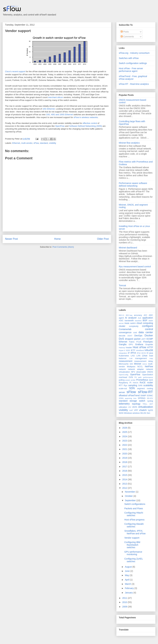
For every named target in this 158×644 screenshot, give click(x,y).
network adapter (136, 369)
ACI (145, 315)
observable (141, 372)
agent (121, 318)
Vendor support (18, 31)
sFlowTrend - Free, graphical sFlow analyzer (133, 78)
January (129, 593)
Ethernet (16, 143)
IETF (133, 350)
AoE (140, 318)
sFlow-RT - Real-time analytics (134, 84)
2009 (125, 607)
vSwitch (143, 410)
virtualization (146, 407)
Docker (149, 335)
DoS (121, 339)
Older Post (103, 239)
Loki (131, 358)
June (128, 571)
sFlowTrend (134, 395)
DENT (130, 336)
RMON (136, 383)
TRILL (145, 404)
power (128, 380)
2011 (125, 598)
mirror (145, 364)
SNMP (143, 396)
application (148, 318)
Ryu (125, 386)
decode (122, 336)
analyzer (132, 318)
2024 (125, 436)
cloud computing (145, 323)
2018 (125, 462)
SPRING (142, 398)
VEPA (135, 407)
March (128, 584)
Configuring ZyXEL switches (134, 560)
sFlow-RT (145, 392)
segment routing (145, 389)
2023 (125, 441)
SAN (140, 386)
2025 (125, 432)
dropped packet (133, 339)
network (122, 369)
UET (151, 404)
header (129, 348)
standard (44, 143)
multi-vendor (27, 143)
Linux (145, 356)
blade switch (130, 323)
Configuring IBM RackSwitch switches (132, 545)
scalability (148, 385)
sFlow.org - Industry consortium (134, 53)
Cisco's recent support (15, 71)
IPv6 (139, 353)
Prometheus (142, 380)
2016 (125, 471)
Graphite (149, 345)
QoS (151, 380)
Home (58, 239)
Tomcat (122, 285)
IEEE (128, 350)
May (127, 575)
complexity (134, 326)
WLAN (143, 413)
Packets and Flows (134, 508)
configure (147, 326)
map (151, 358)
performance (148, 377)
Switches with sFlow (129, 58)
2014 (125, 479)
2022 (125, 445)
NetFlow (149, 366)
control (149, 329)
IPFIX (133, 353)
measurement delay (144, 361)
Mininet (138, 364)
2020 (125, 454)
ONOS (150, 372)
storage (133, 401)
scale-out (123, 389)
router (150, 383)
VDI (130, 407)
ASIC (121, 321)
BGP (145, 320)
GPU (131, 345)
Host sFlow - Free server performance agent (131, 70)
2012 (125, 488)
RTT (121, 386)
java (151, 353)
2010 (125, 602)
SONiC (150, 396)
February (130, 588)
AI (126, 318)
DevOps (138, 336)
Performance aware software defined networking (133, 184)
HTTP (150, 347)
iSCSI (144, 353)
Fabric (132, 342)
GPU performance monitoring (133, 553)
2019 (125, 458)
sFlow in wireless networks (86, 117)
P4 (136, 377)
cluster (122, 326)
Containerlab (125, 329)
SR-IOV (150, 398)
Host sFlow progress (134, 520)
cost (135, 333)
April (127, 580)
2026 (125, 428)
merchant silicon (56, 97)
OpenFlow (60, 126)
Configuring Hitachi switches (134, 514)
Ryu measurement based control (135, 267)
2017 (125, 467)
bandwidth (129, 321)
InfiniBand (140, 350)
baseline (138, 321)
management (141, 358)
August (129, 567)
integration (123, 353)
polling (122, 380)
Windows (128, 413)
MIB (131, 364)
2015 (125, 475)
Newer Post (11, 239)
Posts (125, 32)
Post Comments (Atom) (63, 247)
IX (148, 353)
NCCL (140, 367)
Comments (127, 37)
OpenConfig (124, 375)
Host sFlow (139, 347)
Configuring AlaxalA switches (134, 525)
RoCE (143, 383)
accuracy (138, 315)
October (129, 496)
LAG (133, 356)
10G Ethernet (49, 109)
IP (129, 353)
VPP (136, 410)
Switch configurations (135, 504)
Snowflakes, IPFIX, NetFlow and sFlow (135, 532)
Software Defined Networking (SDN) (85, 126)
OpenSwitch (148, 375)
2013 (125, 484)
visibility (53, 143)
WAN (121, 413)
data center (146, 332)
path (140, 377)
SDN (132, 388)
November (130, 492)
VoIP (131, 410)
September (131, 500)
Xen (148, 413)
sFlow (36, 143)
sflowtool (123, 395)
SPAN (121, 398)
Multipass (131, 367)
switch (142, 401)
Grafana (139, 344)
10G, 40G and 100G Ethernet (59, 115)
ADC (151, 315)
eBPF (144, 339)
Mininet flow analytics (129, 143)
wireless (136, 413)
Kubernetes (124, 356)
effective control (90, 123)
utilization (123, 407)
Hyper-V (122, 350)
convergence (125, 332)
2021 (125, 449)
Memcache (124, 364)
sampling (133, 385)
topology (136, 404)
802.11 (122, 315)
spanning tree (131, 398)
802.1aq (129, 315)
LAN (138, 356)
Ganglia (123, 344)
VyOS (150, 410)
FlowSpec (148, 342)
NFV (133, 372)
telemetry (124, 404)
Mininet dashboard (128, 248)
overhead (123, 377)
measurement (126, 361)
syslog (150, 401)
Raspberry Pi (125, 383)
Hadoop (122, 348)
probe (133, 380)
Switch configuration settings (133, 63)
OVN (131, 377)
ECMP (150, 339)
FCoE (139, 342)
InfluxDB (149, 350)
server (122, 392)
